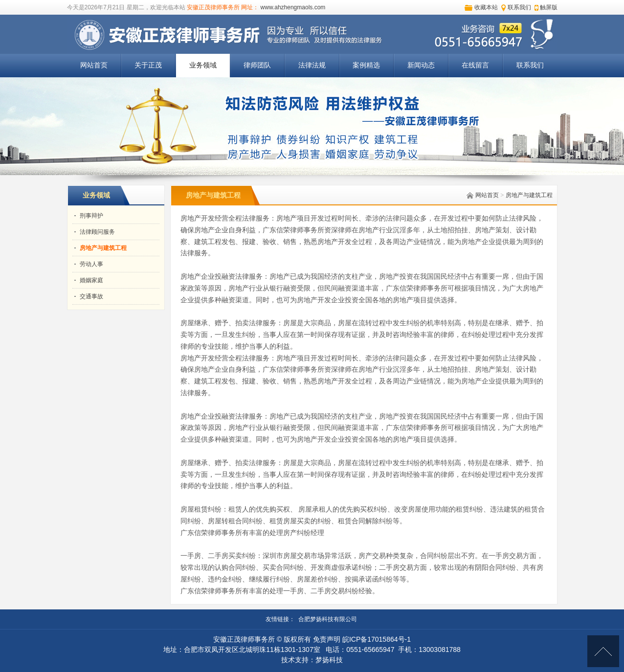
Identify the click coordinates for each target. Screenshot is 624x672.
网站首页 (94, 65)
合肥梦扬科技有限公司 (328, 619)
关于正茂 (148, 65)
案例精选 (366, 65)
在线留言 (475, 65)
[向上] (603, 651)
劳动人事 (91, 264)
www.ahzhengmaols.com (293, 7)
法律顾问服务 (97, 232)
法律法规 (312, 65)
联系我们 (519, 7)
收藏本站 (486, 7)
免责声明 (327, 639)
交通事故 (91, 296)
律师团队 (257, 65)
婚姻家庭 (91, 280)
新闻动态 (421, 65)
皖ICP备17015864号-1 (377, 639)
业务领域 (203, 65)
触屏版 (549, 7)
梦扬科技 (329, 660)
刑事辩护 (91, 216)
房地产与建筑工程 (529, 195)
